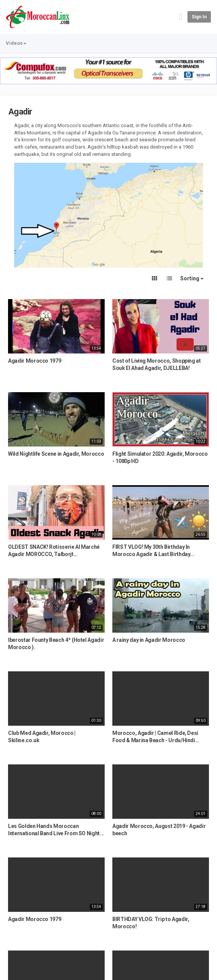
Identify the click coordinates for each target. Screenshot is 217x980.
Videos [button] (16, 43)
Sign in (199, 17)
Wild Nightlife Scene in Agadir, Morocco (56, 454)
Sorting (192, 278)
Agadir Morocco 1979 (35, 361)
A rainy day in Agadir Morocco (149, 640)
